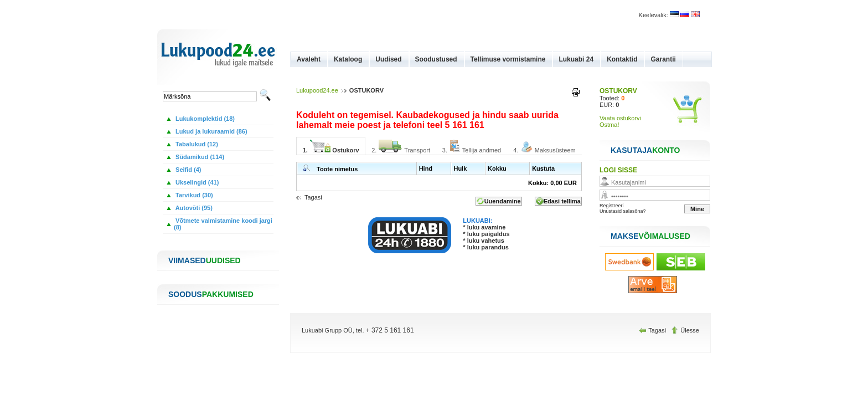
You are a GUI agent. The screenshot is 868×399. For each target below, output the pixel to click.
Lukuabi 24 (576, 59)
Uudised (388, 59)
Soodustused (436, 59)
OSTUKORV (618, 91)
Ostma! (609, 125)
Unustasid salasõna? (623, 211)
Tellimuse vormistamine (508, 59)
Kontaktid (622, 59)
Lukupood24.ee (317, 90)
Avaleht (309, 59)
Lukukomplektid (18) (204, 119)
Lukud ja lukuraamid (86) (211, 131)
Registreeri (612, 206)
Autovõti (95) (193, 208)
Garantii (663, 59)
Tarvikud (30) (193, 195)
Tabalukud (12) (196, 144)
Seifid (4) (188, 170)
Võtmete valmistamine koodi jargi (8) (223, 224)
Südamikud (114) (199, 157)
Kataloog (348, 59)
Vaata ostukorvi (620, 118)
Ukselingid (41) (196, 182)
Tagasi (313, 197)
